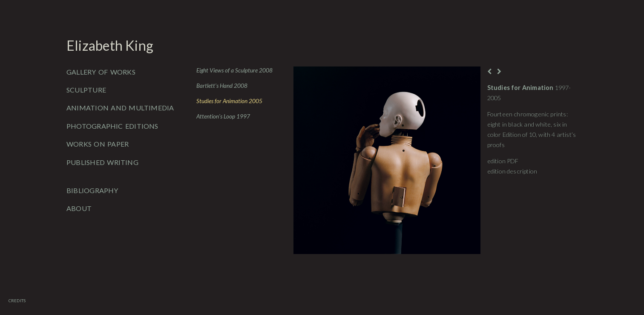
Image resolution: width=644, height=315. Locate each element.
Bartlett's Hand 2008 (222, 86)
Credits (17, 301)
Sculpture (86, 90)
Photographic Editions (112, 126)
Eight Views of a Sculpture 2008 (234, 70)
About (79, 208)
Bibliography (92, 190)
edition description (512, 171)
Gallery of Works (101, 72)
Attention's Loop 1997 (223, 116)
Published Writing (102, 162)
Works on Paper (98, 144)
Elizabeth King (110, 45)
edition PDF (503, 161)
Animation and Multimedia (120, 108)
